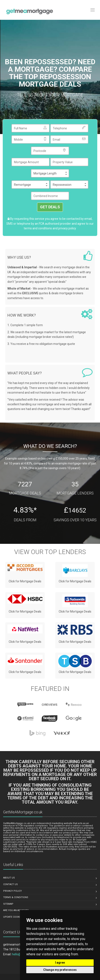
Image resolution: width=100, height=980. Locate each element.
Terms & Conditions (16, 897)
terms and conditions (38, 228)
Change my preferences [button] (60, 970)
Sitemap (8, 904)
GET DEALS (50, 207)
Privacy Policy (12, 891)
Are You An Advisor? (16, 910)
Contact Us (10, 884)
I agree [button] (60, 963)
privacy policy (67, 228)
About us (9, 878)
